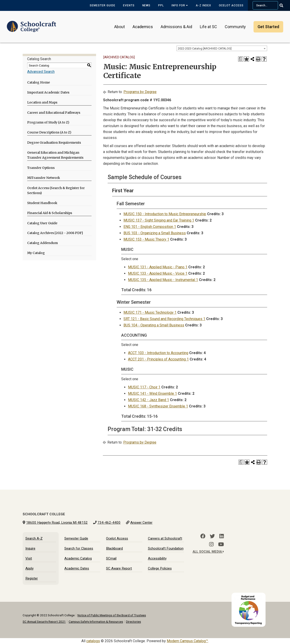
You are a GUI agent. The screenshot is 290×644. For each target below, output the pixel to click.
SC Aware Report (119, 568)
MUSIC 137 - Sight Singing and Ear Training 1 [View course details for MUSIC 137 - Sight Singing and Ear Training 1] (159, 220)
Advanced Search (41, 72)
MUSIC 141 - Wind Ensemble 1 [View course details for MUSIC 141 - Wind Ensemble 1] (152, 394)
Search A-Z (34, 538)
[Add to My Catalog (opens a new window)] (246, 59)
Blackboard (114, 548)
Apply (29, 568)
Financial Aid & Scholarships (50, 213)
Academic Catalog (78, 558)
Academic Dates (77, 568)
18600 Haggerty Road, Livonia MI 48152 (57, 523)
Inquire (30, 548)
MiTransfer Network (44, 178)
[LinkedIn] (222, 536)
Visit (29, 558)
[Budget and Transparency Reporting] (249, 596)
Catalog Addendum (42, 243)
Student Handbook (42, 203)
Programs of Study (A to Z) (48, 122)
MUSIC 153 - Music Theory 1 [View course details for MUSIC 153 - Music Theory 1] (146, 239)
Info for (180, 5)
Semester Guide (102, 5)
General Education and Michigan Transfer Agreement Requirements (55, 155)
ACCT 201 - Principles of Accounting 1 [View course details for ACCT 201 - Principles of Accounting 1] (158, 359)
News (146, 5)
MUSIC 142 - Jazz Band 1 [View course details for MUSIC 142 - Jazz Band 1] (149, 400)
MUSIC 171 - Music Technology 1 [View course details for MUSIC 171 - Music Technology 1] (150, 312)
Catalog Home (39, 82)
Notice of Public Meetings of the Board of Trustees (112, 615)
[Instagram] (211, 544)
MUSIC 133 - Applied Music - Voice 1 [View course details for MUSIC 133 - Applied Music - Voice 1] (158, 273)
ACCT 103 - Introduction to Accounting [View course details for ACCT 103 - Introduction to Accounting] (158, 353)
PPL (161, 5)
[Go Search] (284, 5)
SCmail (111, 558)
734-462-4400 (109, 523)
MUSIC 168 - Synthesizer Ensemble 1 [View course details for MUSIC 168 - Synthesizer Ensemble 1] (158, 406)
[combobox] (222, 48)
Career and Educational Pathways (54, 113)
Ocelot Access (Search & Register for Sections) (56, 191)
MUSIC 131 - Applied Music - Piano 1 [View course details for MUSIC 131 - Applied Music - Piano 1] (158, 267)
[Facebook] (203, 536)
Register (32, 578)
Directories (133, 622)
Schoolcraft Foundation (166, 548)
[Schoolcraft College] (31, 23)
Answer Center (141, 523)
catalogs (93, 641)
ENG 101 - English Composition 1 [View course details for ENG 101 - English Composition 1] (150, 227)
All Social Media (208, 552)
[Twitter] (212, 536)
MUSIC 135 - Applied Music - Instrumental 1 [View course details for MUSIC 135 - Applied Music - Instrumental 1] (163, 280)
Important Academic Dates (48, 92)
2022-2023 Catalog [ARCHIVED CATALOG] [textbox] (205, 48)
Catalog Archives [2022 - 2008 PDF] (55, 233)
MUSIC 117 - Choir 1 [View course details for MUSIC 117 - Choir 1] (144, 387)
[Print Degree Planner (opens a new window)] (241, 59)
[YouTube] (221, 544)
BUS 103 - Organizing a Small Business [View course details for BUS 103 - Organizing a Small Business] (155, 233)
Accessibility (157, 558)
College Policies (160, 568)
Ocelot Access (231, 5)
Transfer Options (41, 168)
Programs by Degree (140, 92)
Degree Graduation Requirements (54, 143)
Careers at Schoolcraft (165, 538)
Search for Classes (79, 548)
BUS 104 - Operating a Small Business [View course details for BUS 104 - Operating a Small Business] (154, 325)
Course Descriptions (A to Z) (49, 132)
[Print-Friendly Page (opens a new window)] (258, 59)
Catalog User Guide (42, 223)
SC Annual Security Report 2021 (44, 622)
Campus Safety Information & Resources (96, 622)
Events (129, 5)
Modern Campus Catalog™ (187, 641)
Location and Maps (42, 102)
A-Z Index (203, 5)
